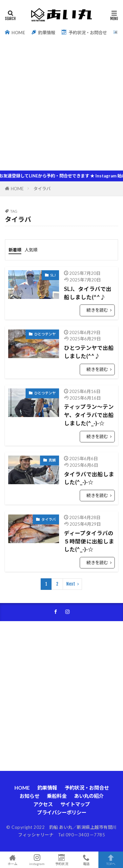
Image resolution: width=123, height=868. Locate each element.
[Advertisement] (61, 105)
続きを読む (97, 310)
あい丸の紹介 (89, 796)
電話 (86, 860)
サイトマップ (75, 804)
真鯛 (52, 460)
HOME (15, 32)
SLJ (53, 275)
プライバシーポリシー (62, 812)
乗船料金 (57, 796)
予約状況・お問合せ (84, 32)
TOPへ (111, 860)
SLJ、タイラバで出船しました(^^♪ (88, 293)
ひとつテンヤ (45, 334)
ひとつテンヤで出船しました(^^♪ (89, 352)
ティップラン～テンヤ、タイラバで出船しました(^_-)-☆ (89, 415)
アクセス (43, 804)
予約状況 (61, 860)
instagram (37, 860)
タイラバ (42, 189)
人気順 (31, 250)
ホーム (12, 860)
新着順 (15, 250)
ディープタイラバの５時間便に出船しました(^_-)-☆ (89, 541)
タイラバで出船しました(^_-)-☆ (89, 478)
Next (71, 584)
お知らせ (30, 796)
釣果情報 (43, 32)
